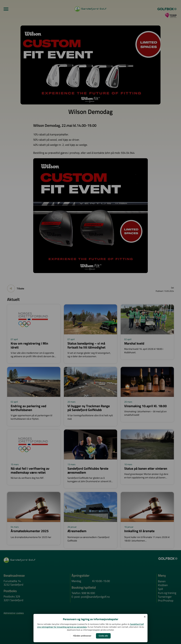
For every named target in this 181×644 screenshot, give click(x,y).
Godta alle (103, 636)
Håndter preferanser (82, 636)
